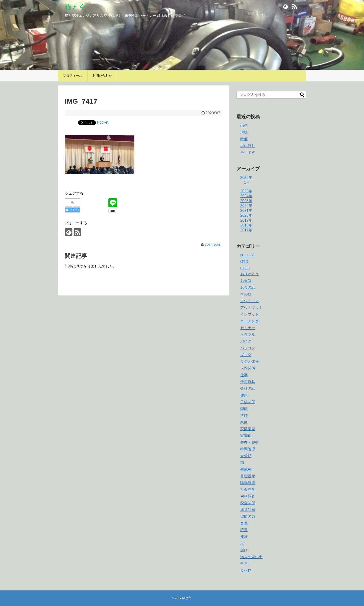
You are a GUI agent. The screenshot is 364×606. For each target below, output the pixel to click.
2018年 (246, 225)
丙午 (244, 126)
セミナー (248, 328)
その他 (246, 294)
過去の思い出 (251, 557)
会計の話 (248, 388)
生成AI (246, 469)
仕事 (244, 375)
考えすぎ (248, 152)
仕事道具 (248, 382)
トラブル (248, 335)
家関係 (246, 436)
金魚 (244, 564)
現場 (244, 132)
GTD (244, 262)
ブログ (246, 355)
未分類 (246, 456)
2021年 (246, 211)
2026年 (246, 178)
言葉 (244, 523)
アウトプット (251, 308)
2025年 (246, 191)
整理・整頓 (250, 442)
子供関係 (248, 402)
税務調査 (248, 496)
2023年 (246, 201)
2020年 (246, 215)
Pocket (103, 122)
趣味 (244, 537)
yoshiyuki (212, 244)
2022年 (246, 206)
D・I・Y (247, 255)
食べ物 (246, 570)
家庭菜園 (248, 429)
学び (244, 415)
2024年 (246, 196)
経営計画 (248, 510)
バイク (246, 341)
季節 (244, 409)
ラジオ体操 (250, 362)
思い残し (248, 146)
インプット (250, 314)
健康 (244, 395)
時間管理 (248, 449)
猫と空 (75, 7)
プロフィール (73, 75)
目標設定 (248, 476)
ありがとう (250, 274)
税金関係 (248, 503)
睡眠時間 (248, 483)
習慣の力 (248, 516)
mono (245, 268)
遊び (244, 550)
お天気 (246, 281)
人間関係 (248, 368)
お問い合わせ (102, 75)
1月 (247, 182)
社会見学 (248, 490)
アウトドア (250, 301)
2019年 (246, 220)
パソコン (248, 348)
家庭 (244, 422)
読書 (244, 530)
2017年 (246, 230)
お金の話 (248, 287)
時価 (244, 139)
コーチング (250, 321)
